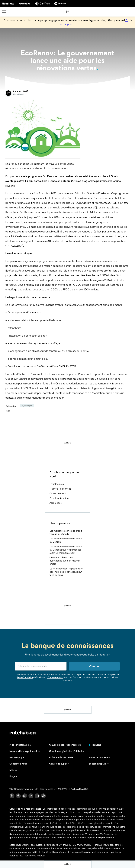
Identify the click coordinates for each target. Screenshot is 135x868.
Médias (13, 770)
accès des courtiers (99, 757)
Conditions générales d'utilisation (67, 751)
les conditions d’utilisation (95, 674)
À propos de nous (105, 838)
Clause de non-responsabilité (65, 745)
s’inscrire (94, 666)
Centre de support (59, 764)
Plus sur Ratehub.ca (20, 745)
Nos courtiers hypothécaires (25, 751)
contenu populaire (99, 764)
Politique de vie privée (61, 757)
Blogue (13, 776)
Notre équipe (17, 757)
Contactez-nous (55, 677)
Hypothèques (27, 406)
